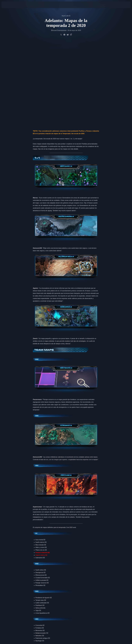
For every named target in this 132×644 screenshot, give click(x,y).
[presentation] (8, 5)
